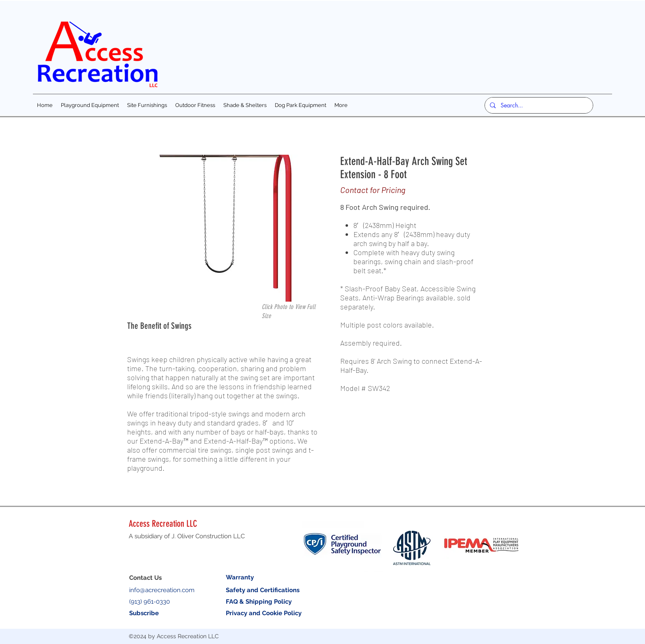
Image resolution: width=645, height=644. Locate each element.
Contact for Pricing (373, 190)
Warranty (240, 577)
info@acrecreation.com (162, 590)
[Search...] (538, 105)
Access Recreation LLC (163, 524)
